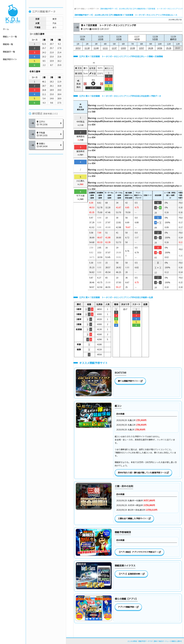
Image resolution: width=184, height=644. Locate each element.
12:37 (114, 48)
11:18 (87, 48)
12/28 (155, 38)
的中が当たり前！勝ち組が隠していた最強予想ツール (143, 473)
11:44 (96, 48)
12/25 (101, 38)
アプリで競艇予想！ (128, 607)
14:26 (151, 48)
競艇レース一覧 (10, 37)
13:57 (142, 48)
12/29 (173, 38)
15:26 (169, 48)
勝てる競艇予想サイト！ (130, 381)
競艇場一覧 (8, 44)
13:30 (132, 48)
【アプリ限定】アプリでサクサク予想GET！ (139, 552)
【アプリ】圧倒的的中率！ (131, 574)
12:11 (105, 48)
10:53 (78, 48)
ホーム (6, 29)
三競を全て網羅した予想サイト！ (134, 518)
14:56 (160, 48)
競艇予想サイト (10, 59)
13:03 (123, 48)
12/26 (119, 38)
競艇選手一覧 (9, 52)
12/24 (83, 38)
